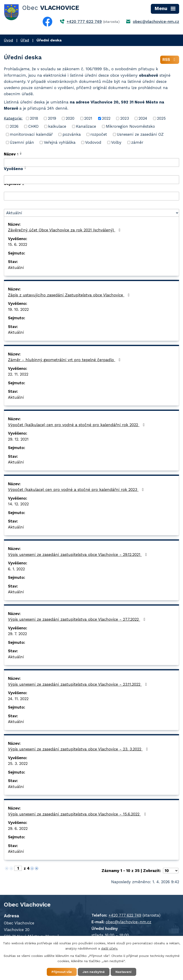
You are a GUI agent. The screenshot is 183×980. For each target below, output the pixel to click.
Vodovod (93, 142)
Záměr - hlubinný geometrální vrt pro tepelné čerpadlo (65, 360)
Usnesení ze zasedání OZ (140, 134)
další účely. (110, 948)
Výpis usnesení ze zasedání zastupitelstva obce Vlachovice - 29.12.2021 (78, 555)
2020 (70, 118)
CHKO (33, 126)
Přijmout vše (62, 972)
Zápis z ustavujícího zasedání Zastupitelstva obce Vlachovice (70, 295)
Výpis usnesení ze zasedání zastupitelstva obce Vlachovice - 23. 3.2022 (79, 749)
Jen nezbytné (94, 972)
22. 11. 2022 (18, 374)
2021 (88, 118)
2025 (161, 118)
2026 (14, 126)
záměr (137, 142)
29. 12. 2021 (18, 439)
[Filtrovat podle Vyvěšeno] (91, 180)
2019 (52, 118)
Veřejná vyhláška (60, 142)
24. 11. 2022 (18, 699)
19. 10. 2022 (18, 309)
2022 (106, 118)
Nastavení (123, 972)
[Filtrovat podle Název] (91, 162)
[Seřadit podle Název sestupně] (21, 154)
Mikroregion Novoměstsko (130, 126)
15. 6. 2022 (18, 244)
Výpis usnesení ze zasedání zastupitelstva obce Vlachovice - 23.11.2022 (78, 684)
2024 (143, 118)
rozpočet (99, 134)
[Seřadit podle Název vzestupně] (21, 152)
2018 (34, 118)
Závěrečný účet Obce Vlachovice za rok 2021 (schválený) (65, 230)
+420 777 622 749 (84, 22)
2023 (125, 118)
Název (11, 154)
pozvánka (72, 134)
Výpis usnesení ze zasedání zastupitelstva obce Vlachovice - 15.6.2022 (78, 814)
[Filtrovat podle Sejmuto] (91, 196)
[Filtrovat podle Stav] (91, 213)
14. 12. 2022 (18, 504)
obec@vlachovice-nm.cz (156, 22)
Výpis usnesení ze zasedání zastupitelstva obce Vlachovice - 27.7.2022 (77, 619)
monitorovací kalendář (31, 134)
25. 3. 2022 (18, 763)
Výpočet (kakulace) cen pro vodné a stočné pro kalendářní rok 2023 (77, 490)
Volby (116, 142)
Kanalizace (86, 126)
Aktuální (16, 268)
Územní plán (22, 142)
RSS (170, 60)
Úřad (25, 40)
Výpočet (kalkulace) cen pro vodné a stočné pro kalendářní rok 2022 (77, 425)
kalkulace (57, 126)
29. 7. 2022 (17, 634)
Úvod (8, 40)
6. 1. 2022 (16, 569)
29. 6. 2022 (18, 828)
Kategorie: (13, 118)
